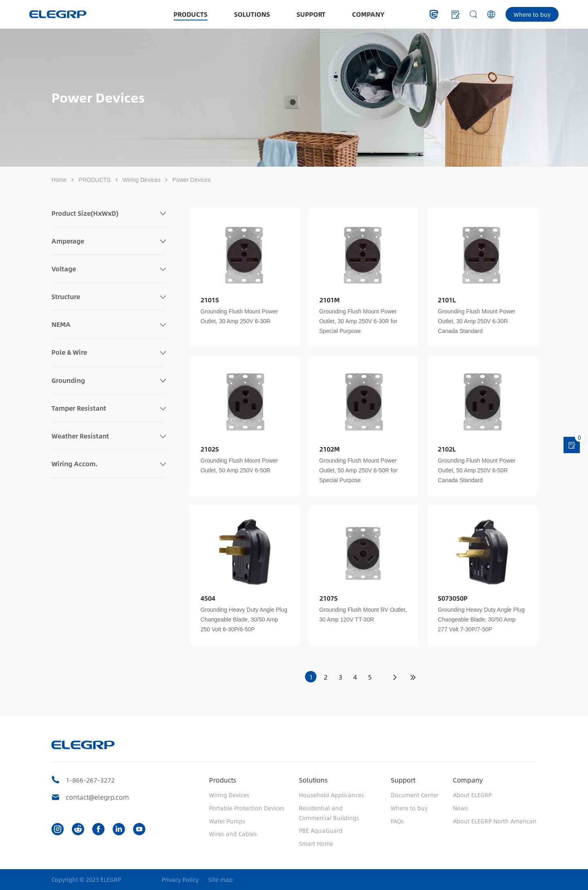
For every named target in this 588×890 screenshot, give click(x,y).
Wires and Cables (233, 834)
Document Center (415, 795)
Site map (220, 880)
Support (403, 780)
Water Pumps (227, 821)
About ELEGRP (472, 795)
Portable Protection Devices (247, 808)
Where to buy (532, 14)
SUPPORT (311, 14)
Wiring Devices (141, 180)
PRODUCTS (190, 14)
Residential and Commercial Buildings (329, 813)
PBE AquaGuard (321, 830)
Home (59, 180)
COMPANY (368, 14)
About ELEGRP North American (495, 821)
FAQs (397, 821)
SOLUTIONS (252, 14)
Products (223, 780)
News (460, 808)
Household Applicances (332, 795)
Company (468, 780)
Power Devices (191, 180)
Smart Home (316, 843)
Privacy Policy (180, 880)
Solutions (313, 780)
